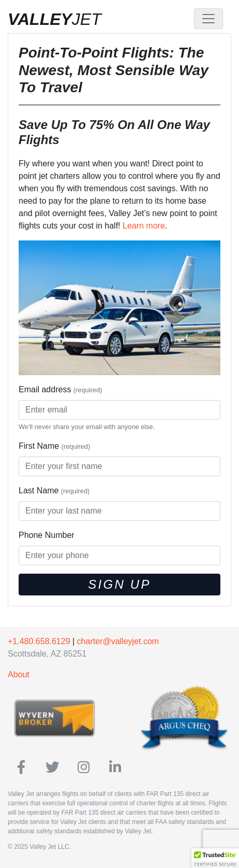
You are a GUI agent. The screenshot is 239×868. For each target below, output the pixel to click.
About (19, 674)
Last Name (54, 490)
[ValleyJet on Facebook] (21, 767)
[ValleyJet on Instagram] (84, 767)
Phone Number (47, 535)
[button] (215, 858)
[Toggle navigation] (208, 19)
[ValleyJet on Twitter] (53, 767)
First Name (54, 446)
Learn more (144, 226)
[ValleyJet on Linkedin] (115, 767)
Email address (60, 389)
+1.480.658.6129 (39, 641)
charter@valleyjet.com (118, 641)
